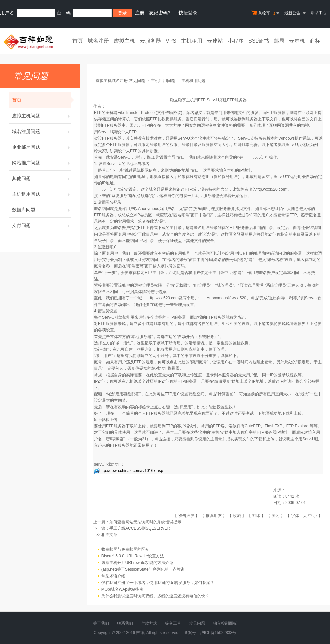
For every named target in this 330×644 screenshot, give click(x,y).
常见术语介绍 (113, 576)
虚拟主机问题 (42, 116)
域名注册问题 (42, 131)
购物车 (266, 13)
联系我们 (125, 623)
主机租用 (192, 41)
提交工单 (173, 623)
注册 (140, 13)
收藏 (237, 516)
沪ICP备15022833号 (218, 633)
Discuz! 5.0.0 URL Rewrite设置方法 (133, 556)
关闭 (276, 516)
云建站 (215, 41)
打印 (256, 516)
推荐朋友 (214, 516)
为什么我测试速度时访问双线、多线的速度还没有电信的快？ (155, 596)
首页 (78, 41)
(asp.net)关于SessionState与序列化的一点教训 (143, 569)
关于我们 (101, 623)
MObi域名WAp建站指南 (122, 589)
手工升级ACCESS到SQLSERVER (140, 528)
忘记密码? (160, 13)
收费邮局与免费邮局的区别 (125, 549)
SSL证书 (259, 41)
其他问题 (42, 178)
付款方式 (149, 623)
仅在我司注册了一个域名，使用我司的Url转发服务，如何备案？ (158, 583)
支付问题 (42, 225)
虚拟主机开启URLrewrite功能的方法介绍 (137, 563)
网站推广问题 (42, 163)
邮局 (279, 41)
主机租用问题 (42, 194)
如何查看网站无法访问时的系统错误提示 (145, 522)
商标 (315, 41)
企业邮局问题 (42, 147)
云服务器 (150, 41)
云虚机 (297, 41)
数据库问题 (42, 210)
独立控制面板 (225, 623)
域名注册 (98, 41)
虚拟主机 (124, 41)
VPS (171, 41)
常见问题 (197, 623)
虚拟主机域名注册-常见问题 (120, 81)
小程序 (236, 41)
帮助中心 (319, 13)
